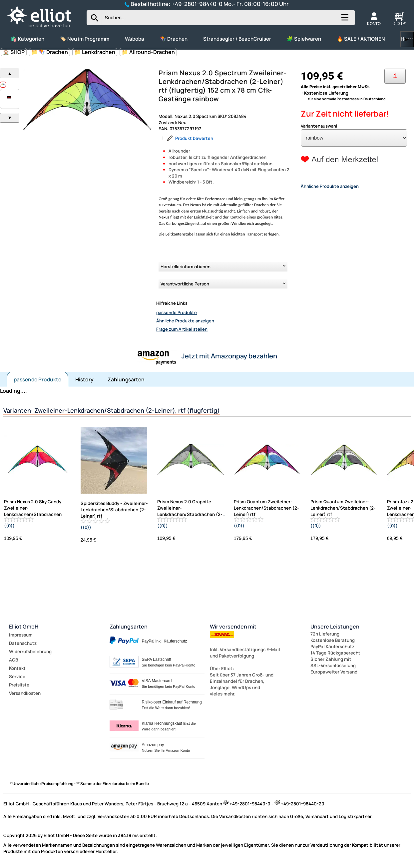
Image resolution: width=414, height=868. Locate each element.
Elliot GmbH (24, 627)
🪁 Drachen (174, 39)
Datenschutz (23, 643)
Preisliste (19, 685)
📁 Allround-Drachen (148, 52)
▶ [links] (407, 39)
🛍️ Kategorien (27, 39)
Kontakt (17, 668)
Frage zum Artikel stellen (182, 329)
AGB (13, 660)
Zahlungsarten (126, 379)
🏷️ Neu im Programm (85, 39)
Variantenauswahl (319, 126)
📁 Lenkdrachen (95, 52)
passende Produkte (177, 312)
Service (17, 676)
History (84, 379)
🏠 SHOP (14, 52)
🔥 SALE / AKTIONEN (361, 39)
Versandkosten (25, 693)
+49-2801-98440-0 (197, 4)
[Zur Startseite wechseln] (45, 28)
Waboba (135, 39)
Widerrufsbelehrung (30, 651)
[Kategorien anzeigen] (344, 20)
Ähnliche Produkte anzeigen (185, 321)
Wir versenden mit (233, 627)
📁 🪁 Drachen (49, 52)
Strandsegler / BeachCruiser (237, 39)
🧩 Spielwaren (304, 39)
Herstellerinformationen (186, 266)
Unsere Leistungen (335, 627)
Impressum (21, 635)
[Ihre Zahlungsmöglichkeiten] (395, 76)
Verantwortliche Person (185, 284)
